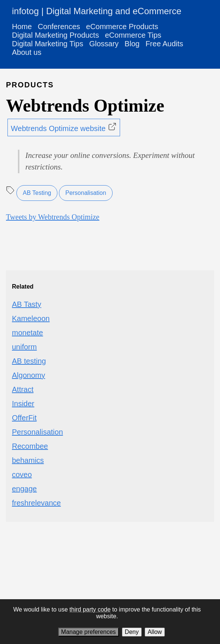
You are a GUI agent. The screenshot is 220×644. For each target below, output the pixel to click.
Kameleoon (31, 318)
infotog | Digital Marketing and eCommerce (97, 11)
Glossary (104, 44)
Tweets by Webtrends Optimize (53, 217)
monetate (27, 333)
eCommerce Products (122, 27)
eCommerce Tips (133, 35)
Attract (23, 389)
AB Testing (37, 193)
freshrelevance (36, 503)
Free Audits (164, 44)
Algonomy (29, 375)
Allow (155, 632)
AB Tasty (27, 304)
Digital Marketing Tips (48, 44)
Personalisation (86, 193)
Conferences (59, 27)
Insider (23, 404)
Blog (132, 44)
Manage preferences (89, 632)
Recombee (30, 446)
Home (22, 27)
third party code (90, 609)
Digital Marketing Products (55, 35)
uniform (24, 347)
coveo (22, 475)
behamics (28, 460)
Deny (132, 632)
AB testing (29, 361)
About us (27, 52)
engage (24, 489)
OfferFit (24, 418)
